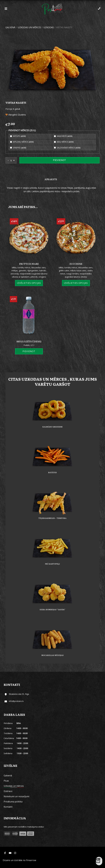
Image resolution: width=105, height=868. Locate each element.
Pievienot (59, 160)
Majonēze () (63, 136)
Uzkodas (49, 27)
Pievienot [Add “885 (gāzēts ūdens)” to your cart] (29, 351)
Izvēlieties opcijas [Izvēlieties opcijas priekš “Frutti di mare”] (29, 283)
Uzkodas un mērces (29, 27)
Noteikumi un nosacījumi (16, 796)
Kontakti (8, 807)
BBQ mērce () (64, 142)
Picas (6, 781)
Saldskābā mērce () (67, 148)
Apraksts (51, 179)
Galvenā (10, 27)
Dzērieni (8, 791)
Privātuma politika (13, 802)
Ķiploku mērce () (22, 142)
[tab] (51, 179)
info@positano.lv (16, 701)
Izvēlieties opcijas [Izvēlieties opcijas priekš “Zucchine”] (76, 283)
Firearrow (31, 860)
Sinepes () (18, 148)
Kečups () (18, 136)
